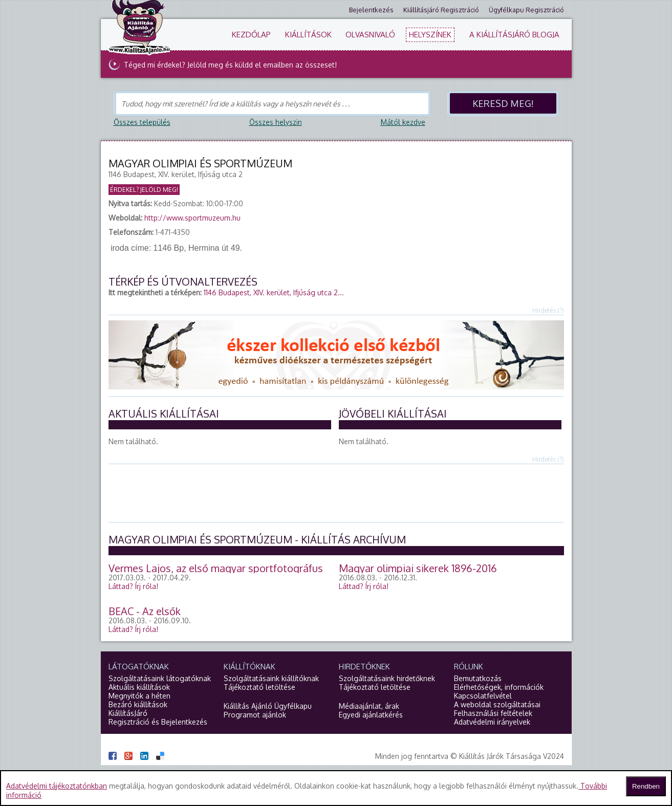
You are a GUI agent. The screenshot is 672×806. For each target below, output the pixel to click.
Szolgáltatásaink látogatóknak (160, 678)
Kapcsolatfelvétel (483, 696)
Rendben (646, 786)
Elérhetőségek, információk (499, 687)
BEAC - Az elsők (145, 611)
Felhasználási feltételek (493, 713)
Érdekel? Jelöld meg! (144, 190)
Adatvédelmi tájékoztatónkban (57, 786)
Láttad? (133, 586)
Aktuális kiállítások (139, 687)
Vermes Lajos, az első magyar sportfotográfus (216, 568)
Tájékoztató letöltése (259, 687)
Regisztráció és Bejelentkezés (158, 722)
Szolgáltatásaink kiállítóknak (271, 678)
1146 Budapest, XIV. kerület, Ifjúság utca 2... (274, 292)
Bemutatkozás (478, 678)
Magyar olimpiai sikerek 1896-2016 (418, 568)
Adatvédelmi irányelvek (492, 722)
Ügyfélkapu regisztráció (526, 10)
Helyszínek (430, 35)
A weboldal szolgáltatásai (497, 704)
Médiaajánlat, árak (369, 706)
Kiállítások (308, 35)
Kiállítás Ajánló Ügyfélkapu (268, 706)
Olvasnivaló (370, 35)
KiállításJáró (128, 713)
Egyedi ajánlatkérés (371, 715)
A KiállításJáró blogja (514, 35)
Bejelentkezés (371, 10)
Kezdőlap (251, 35)
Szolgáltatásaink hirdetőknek (387, 678)
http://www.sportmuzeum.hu (192, 218)
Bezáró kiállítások (138, 704)
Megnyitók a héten (139, 696)
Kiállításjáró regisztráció (441, 10)
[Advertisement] (336, 492)
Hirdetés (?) (548, 310)
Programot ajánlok (255, 715)
